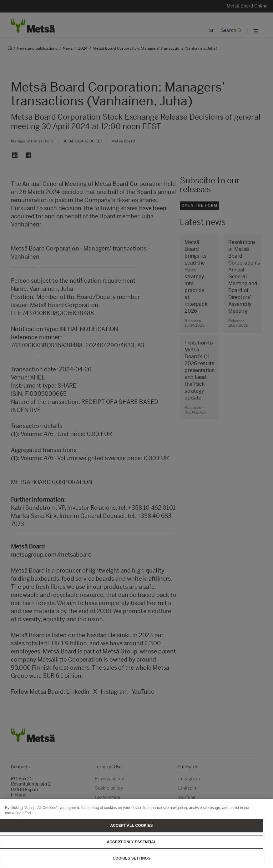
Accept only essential (132, 847)
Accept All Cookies (131, 830)
